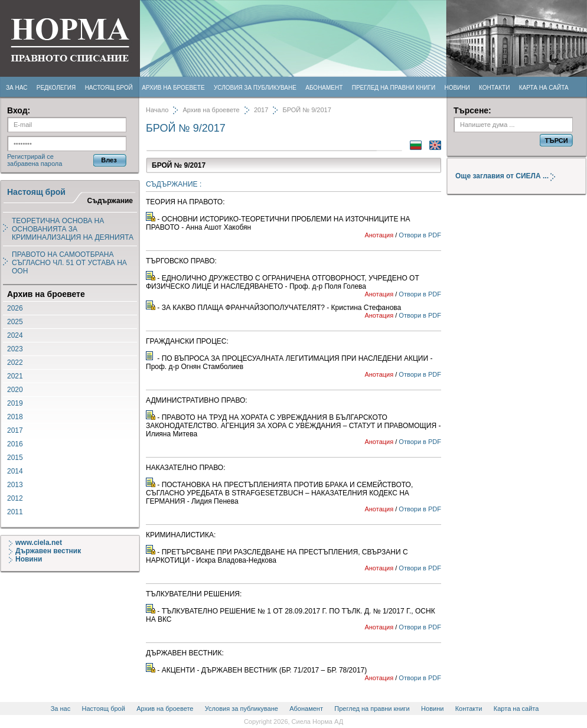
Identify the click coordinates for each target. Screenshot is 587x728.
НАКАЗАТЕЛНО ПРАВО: (186, 468)
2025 (15, 322)
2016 (15, 444)
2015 (15, 458)
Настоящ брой (109, 88)
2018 (15, 417)
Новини (457, 88)
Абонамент (324, 88)
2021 (15, 376)
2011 (15, 512)
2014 (15, 471)
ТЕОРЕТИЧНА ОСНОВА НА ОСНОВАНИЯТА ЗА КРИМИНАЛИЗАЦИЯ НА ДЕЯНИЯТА (73, 229)
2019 (15, 403)
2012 (15, 498)
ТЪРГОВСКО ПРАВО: (181, 261)
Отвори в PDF (420, 235)
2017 (15, 430)
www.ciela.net (35, 543)
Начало (157, 110)
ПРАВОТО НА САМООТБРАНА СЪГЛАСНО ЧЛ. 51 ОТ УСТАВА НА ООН (69, 263)
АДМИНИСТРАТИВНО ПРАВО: (197, 400)
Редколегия (56, 88)
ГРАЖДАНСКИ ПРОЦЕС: (187, 341)
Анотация (379, 235)
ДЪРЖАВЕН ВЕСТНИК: (185, 653)
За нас (17, 88)
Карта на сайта (544, 88)
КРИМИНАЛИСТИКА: (181, 535)
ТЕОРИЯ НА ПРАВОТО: (185, 202)
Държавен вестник (45, 551)
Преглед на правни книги (394, 88)
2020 (15, 390)
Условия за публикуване (255, 88)
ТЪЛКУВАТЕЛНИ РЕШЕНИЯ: (194, 594)
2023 (15, 349)
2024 (15, 335)
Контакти (494, 88)
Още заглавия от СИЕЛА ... (510, 176)
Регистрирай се (30, 156)
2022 (15, 363)
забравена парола (35, 164)
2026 (15, 308)
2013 (15, 485)
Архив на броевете (173, 88)
